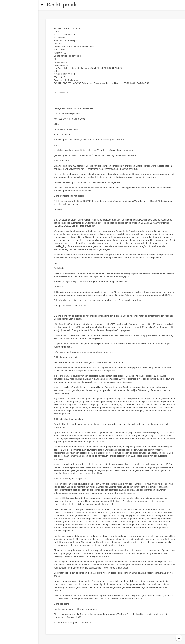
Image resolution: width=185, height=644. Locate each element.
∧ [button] (179, 638)
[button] (42, 5)
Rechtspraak (62, 5)
